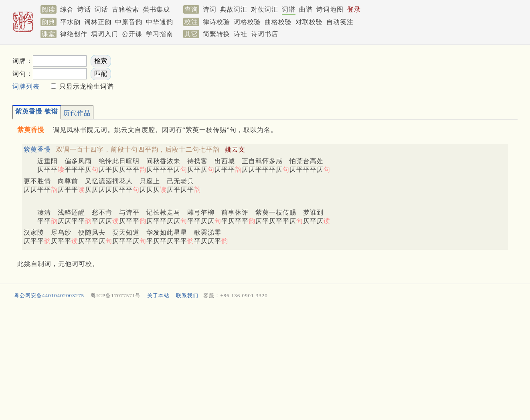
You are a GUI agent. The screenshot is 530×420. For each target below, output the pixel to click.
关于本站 (158, 295)
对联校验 (309, 22)
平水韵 (70, 22)
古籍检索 (125, 9)
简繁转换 (216, 34)
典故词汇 (234, 9)
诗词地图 (330, 9)
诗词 (210, 9)
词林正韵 (98, 22)
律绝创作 (74, 34)
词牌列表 (26, 86)
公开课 (132, 34)
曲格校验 (278, 22)
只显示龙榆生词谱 (86, 86)
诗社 (241, 34)
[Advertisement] (369, 73)
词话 (101, 9)
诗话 (84, 9)
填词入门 (105, 34)
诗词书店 (265, 34)
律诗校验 (216, 22)
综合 (67, 9)
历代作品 (77, 113)
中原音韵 (129, 22)
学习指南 (160, 34)
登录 (354, 9)
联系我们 (187, 295)
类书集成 (156, 9)
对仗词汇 (265, 9)
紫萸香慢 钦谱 (37, 111)
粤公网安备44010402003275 (49, 295)
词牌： (23, 61)
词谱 (289, 9)
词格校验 (247, 22)
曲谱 (306, 9)
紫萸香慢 (37, 149)
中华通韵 (160, 22)
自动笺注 (340, 22)
